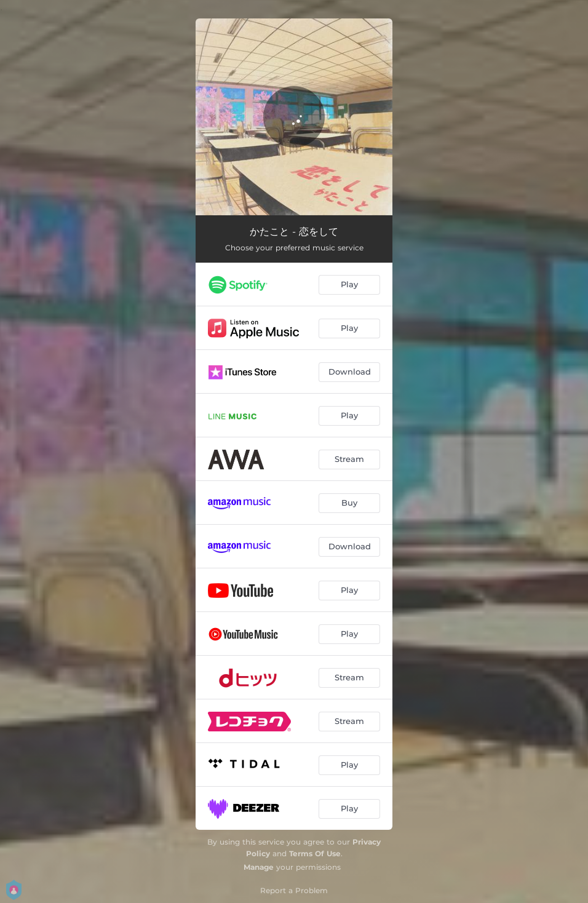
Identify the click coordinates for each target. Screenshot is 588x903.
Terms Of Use (315, 853)
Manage (259, 867)
